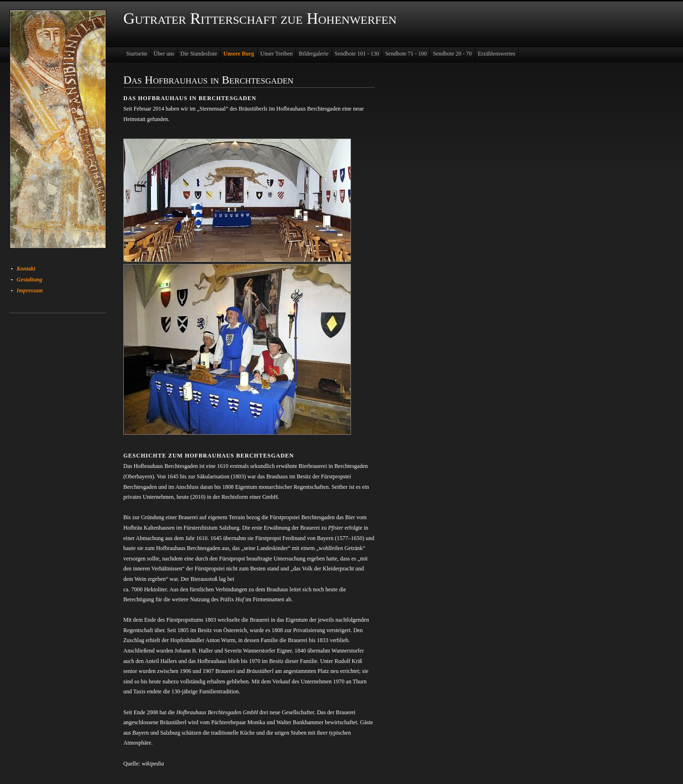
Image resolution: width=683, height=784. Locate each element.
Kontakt (26, 269)
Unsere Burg (239, 54)
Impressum (30, 290)
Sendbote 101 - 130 (357, 54)
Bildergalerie (314, 54)
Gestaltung (29, 280)
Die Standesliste (199, 54)
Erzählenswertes (497, 54)
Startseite (137, 54)
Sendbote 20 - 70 (452, 54)
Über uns (164, 54)
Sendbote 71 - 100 (406, 54)
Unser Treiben (277, 54)
